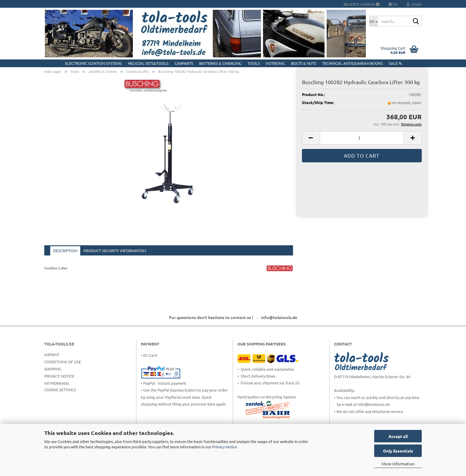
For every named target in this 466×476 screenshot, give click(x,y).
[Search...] (373, 21)
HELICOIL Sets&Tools (148, 63)
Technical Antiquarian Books (352, 63)
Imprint (52, 355)
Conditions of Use (63, 362)
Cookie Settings (60, 390)
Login (414, 4)
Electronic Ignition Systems (93, 63)
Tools (254, 63)
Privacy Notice (225, 447)
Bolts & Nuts (304, 63)
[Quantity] (362, 138)
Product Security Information (115, 250)
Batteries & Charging (220, 63)
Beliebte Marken (362, 4)
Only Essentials (398, 451)
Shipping (53, 369)
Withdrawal (57, 383)
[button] (311, 138)
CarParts (184, 63)
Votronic (275, 63)
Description (65, 250)
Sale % (395, 63)
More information (398, 464)
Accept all (398, 436)
